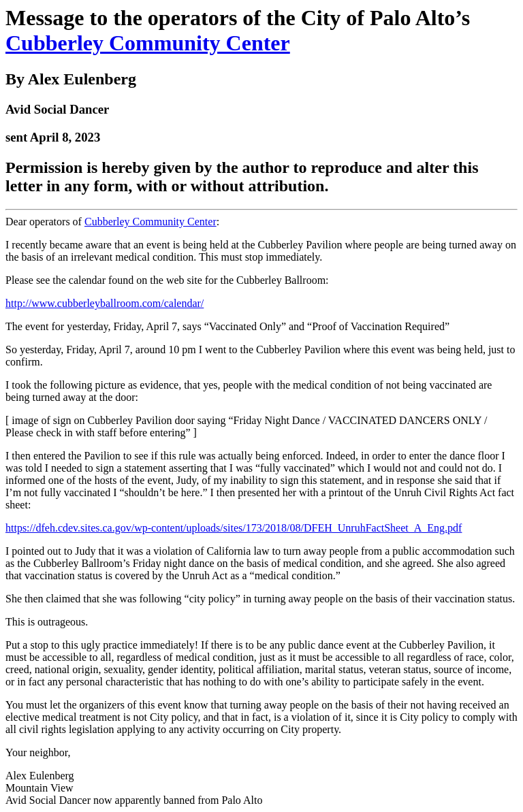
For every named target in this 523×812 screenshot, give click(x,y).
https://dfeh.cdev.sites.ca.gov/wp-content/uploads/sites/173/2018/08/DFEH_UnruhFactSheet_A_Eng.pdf (234, 528)
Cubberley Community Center (148, 43)
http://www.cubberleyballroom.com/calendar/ (105, 303)
